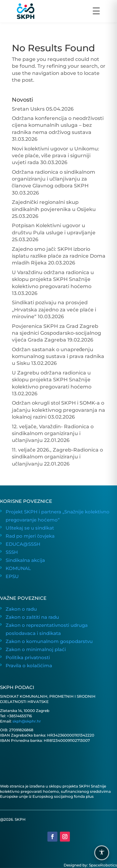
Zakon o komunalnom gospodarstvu (49, 641)
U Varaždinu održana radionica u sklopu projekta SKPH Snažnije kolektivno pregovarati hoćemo (53, 279)
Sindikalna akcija (25, 560)
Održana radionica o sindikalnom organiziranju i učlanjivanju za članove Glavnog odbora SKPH (54, 179)
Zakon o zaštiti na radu (32, 617)
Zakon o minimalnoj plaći (36, 650)
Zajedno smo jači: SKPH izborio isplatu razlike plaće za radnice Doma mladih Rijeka (59, 256)
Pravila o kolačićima (29, 666)
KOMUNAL (18, 568)
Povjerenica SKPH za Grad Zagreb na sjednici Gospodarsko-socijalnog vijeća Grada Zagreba (56, 333)
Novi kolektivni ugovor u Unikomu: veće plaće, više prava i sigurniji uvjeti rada (56, 156)
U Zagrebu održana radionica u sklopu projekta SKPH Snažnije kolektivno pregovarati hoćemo (52, 380)
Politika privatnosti (28, 658)
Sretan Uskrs (28, 109)
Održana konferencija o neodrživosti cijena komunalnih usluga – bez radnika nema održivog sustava (58, 125)
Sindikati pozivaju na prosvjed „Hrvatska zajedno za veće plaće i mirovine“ (54, 310)
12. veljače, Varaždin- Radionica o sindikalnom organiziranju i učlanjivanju (53, 434)
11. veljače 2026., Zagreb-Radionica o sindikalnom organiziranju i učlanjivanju (57, 457)
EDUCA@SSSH (23, 544)
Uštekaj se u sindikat (30, 528)
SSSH (12, 552)
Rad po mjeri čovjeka (30, 536)
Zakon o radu (21, 609)
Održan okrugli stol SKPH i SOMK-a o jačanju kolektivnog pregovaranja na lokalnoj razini (58, 410)
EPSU (12, 576)
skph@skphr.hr (27, 721)
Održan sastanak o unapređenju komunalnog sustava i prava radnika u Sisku (58, 356)
